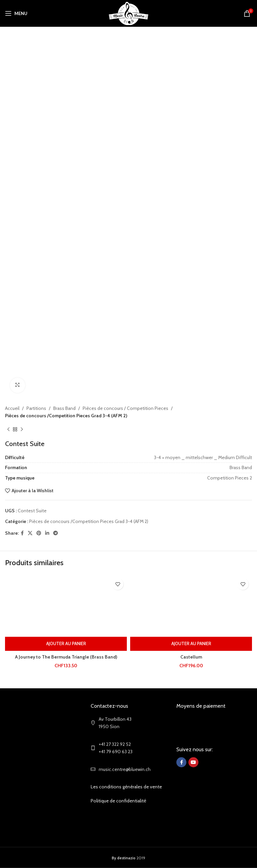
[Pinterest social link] (39, 533)
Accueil (12, 408)
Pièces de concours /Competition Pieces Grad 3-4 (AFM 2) (66, 416)
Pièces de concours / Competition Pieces (125, 408)
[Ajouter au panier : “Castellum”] (191, 644)
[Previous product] (8, 429)
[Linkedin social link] (47, 533)
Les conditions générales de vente (126, 787)
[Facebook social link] (22, 533)
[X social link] (30, 533)
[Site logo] (129, 13)
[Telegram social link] (56, 533)
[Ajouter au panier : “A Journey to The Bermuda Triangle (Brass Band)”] (66, 644)
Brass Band (64, 408)
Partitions (36, 408)
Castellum (191, 657)
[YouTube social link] (193, 762)
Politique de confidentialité (118, 801)
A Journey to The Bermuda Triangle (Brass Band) (66, 657)
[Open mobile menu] (16, 13)
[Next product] (22, 429)
